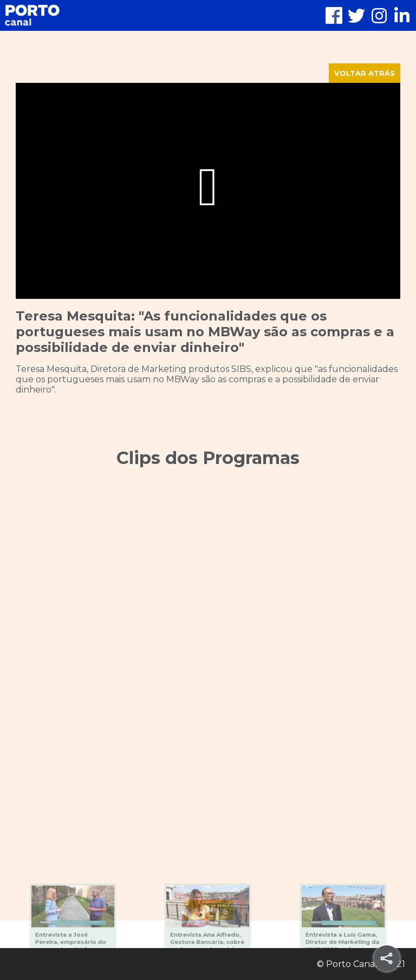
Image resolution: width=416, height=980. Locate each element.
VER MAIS (208, 910)
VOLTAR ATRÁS (365, 73)
